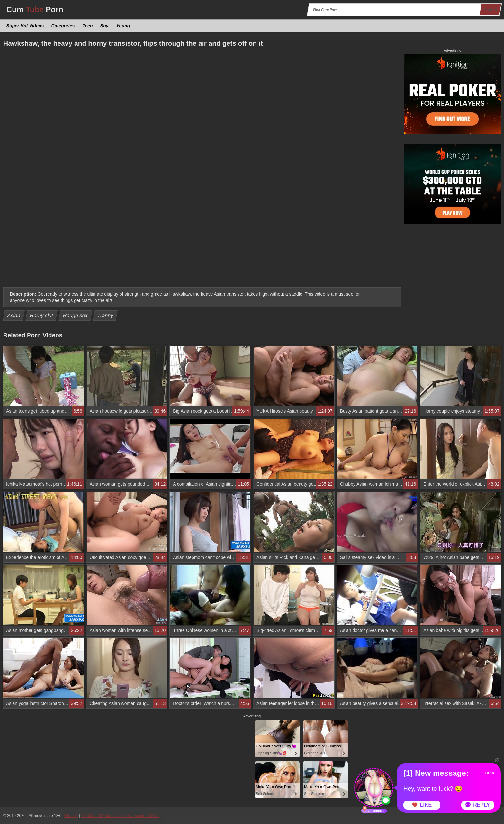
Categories (63, 26)
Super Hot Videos (25, 26)
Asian (14, 315)
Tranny (105, 315)
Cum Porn (35, 9)
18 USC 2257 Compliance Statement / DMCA (120, 816)
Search (490, 10)
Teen (87, 26)
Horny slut (42, 315)
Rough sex (75, 315)
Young (123, 26)
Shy (105, 26)
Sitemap (71, 816)
